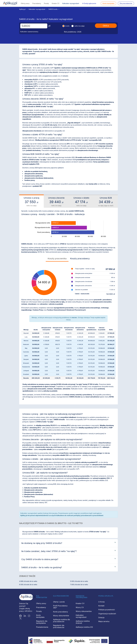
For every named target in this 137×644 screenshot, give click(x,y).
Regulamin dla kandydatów (42, 622)
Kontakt (101, 606)
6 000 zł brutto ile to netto (28, 585)
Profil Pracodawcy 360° (60, 607)
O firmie (101, 602)
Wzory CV (80, 607)
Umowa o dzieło (81, 202)
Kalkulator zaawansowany (29, 32)
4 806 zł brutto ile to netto (28, 581)
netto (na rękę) (79, 26)
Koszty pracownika (57, 259)
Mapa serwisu (104, 621)
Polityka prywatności (107, 610)
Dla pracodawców (126, 3)
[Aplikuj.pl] (26, 597)
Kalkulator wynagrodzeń (71, 3)
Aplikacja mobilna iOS (84, 627)
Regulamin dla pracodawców (59, 626)
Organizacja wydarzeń (107, 614)
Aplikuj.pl (10, 3)
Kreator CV (56, 3)
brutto (67, 26)
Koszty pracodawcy (80, 259)
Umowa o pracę (31, 202)
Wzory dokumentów (61, 616)
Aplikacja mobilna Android (83, 622)
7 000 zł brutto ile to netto (79, 585)
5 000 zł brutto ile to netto (79, 581)
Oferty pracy (25, 3)
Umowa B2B (106, 202)
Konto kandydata (108, 3)
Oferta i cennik (59, 602)
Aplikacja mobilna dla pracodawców (61, 620)
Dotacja (101, 617)
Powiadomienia (42, 627)
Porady (46, 3)
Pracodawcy (37, 3)
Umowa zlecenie (56, 202)
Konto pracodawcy (60, 612)
